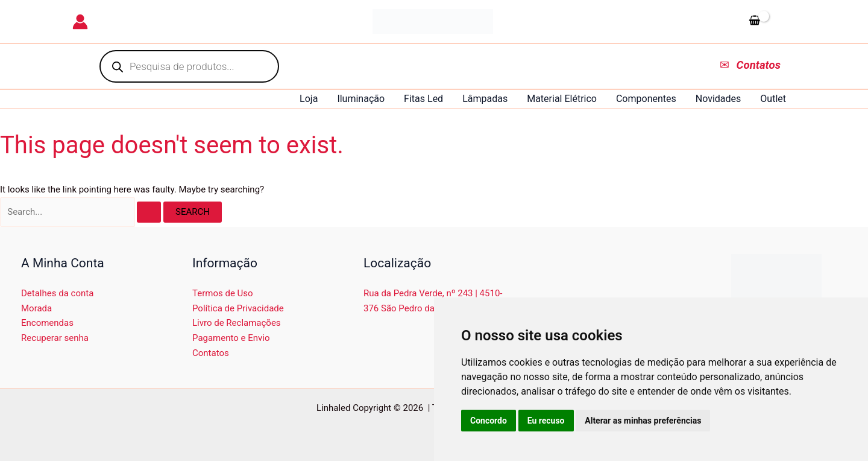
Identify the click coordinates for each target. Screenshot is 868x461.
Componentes (646, 99)
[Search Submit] (149, 212)
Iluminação (361, 99)
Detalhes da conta (57, 293)
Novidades (719, 99)
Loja (309, 99)
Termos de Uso (223, 293)
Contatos (211, 353)
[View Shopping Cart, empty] (770, 21)
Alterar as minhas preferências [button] (643, 421)
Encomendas (47, 323)
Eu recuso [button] (546, 421)
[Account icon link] (80, 22)
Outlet (773, 99)
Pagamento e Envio (231, 338)
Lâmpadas (485, 99)
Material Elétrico (562, 99)
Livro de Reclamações (237, 323)
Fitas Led (423, 99)
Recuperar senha (55, 338)
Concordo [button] (489, 421)
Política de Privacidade (238, 308)
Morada (36, 308)
